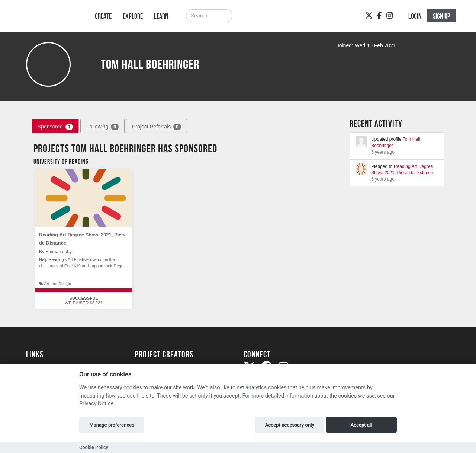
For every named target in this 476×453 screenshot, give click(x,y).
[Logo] (51, 20)
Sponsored (55, 127)
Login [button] (415, 16)
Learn (161, 16)
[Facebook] (379, 16)
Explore (133, 16)
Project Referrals (157, 127)
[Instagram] (390, 16)
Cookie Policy (94, 447)
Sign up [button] (442, 16)
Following (102, 127)
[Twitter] (369, 16)
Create (103, 16)
